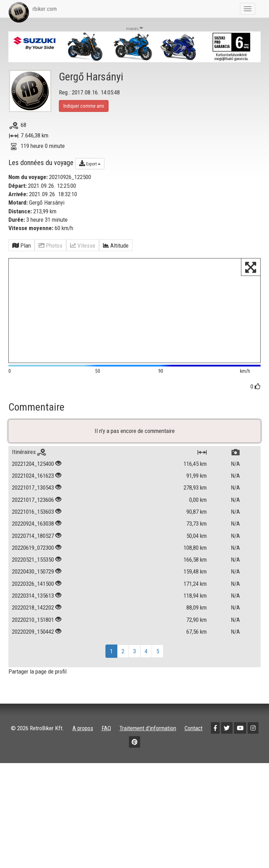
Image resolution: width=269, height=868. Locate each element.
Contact (194, 746)
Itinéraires (29, 469)
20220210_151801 (33, 637)
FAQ (106, 746)
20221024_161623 (33, 493)
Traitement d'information (148, 746)
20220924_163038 (33, 541)
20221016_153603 (33, 529)
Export (90, 163)
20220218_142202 (33, 625)
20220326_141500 (33, 601)
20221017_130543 (33, 505)
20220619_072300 (33, 565)
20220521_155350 (33, 577)
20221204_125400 (33, 481)
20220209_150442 (33, 649)
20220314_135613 (33, 613)
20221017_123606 (33, 517)
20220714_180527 (33, 553)
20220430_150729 (33, 589)
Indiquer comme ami (84, 106)
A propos (83, 746)
